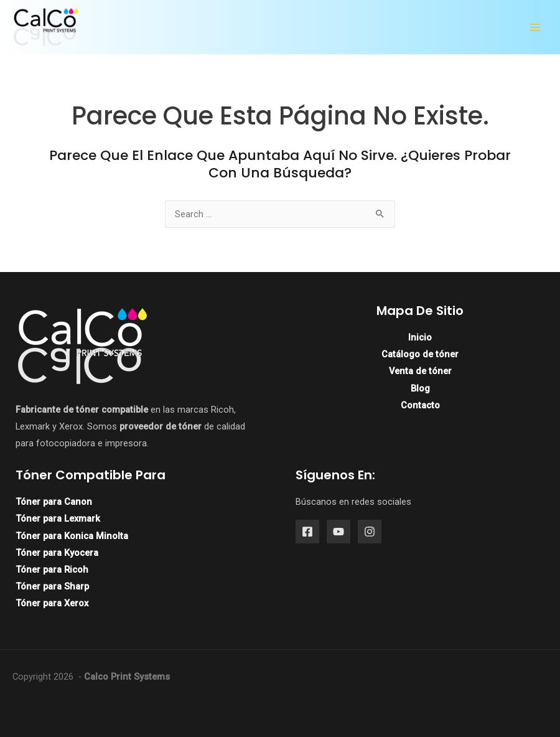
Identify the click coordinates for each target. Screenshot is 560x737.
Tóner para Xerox (52, 603)
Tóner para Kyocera (57, 553)
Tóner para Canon (54, 502)
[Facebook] (307, 532)
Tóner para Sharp (52, 586)
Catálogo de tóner (420, 354)
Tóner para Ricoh (52, 570)
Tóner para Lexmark (58, 519)
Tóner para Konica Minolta (72, 536)
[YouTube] (338, 532)
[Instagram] (370, 532)
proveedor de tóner (161, 426)
